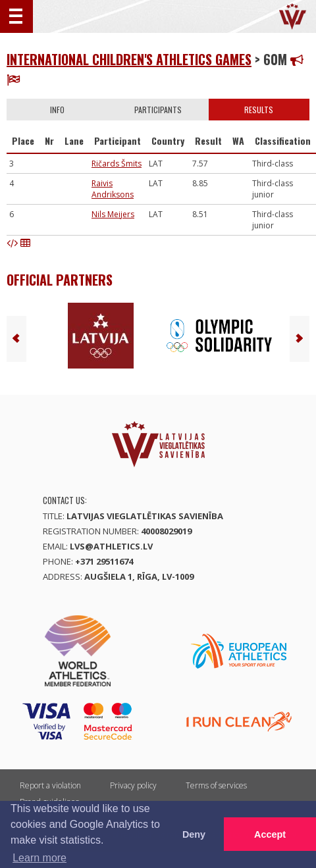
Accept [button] (270, 834)
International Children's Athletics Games (129, 59)
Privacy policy (133, 785)
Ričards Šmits (117, 164)
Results (259, 110)
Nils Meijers (113, 214)
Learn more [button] (39, 858)
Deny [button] (194, 834)
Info (57, 110)
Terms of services (216, 785)
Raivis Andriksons (113, 189)
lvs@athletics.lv (111, 546)
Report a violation (50, 785)
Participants (158, 110)
